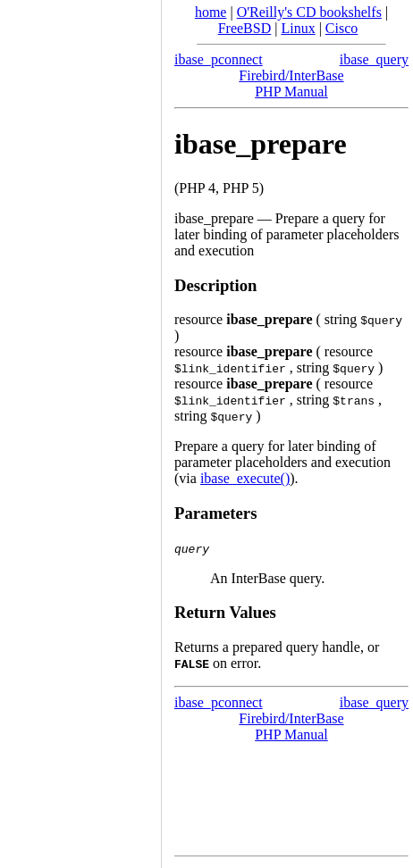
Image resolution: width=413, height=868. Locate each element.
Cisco (341, 28)
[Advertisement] (80, 428)
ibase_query (374, 59)
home (211, 12)
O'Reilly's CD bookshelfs (309, 12)
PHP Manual (291, 92)
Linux (298, 28)
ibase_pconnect (219, 59)
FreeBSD (245, 28)
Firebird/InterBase (291, 75)
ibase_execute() (245, 478)
